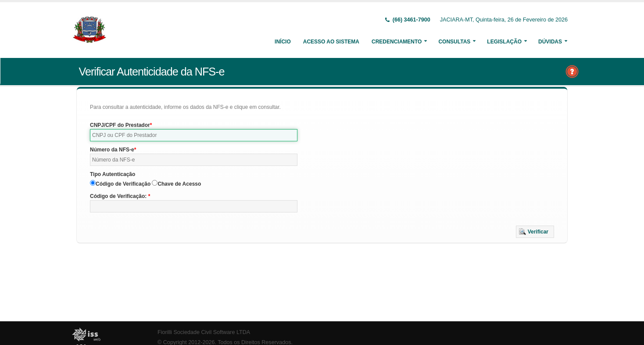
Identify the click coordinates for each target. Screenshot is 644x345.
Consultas (454, 42)
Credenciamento (397, 42)
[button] (535, 232)
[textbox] (194, 135)
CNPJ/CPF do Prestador (120, 125)
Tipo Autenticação (113, 174)
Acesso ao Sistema (331, 42)
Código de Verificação (123, 184)
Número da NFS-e (112, 150)
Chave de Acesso (179, 184)
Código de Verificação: (119, 196)
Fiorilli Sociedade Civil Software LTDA (204, 332)
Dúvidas (550, 42)
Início (283, 42)
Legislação (504, 42)
